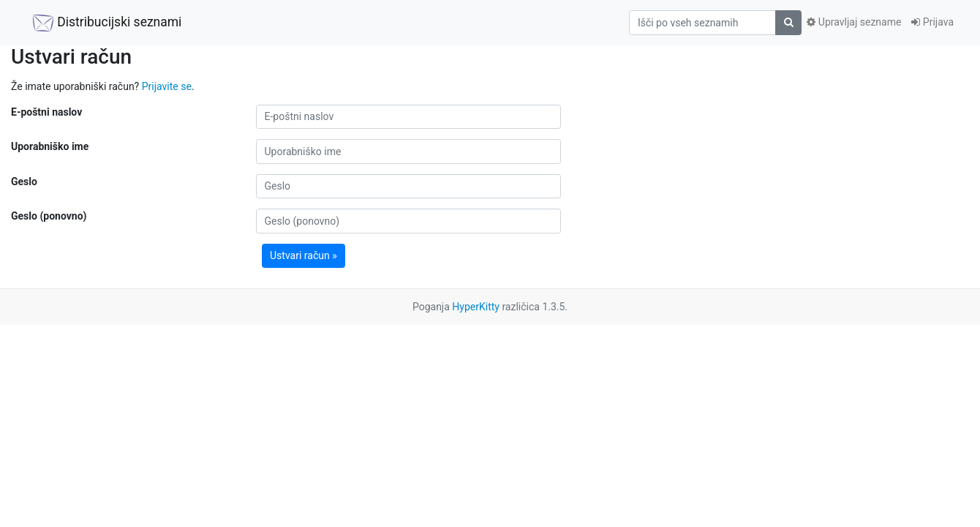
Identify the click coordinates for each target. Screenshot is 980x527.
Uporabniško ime (50, 146)
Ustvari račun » (304, 255)
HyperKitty (476, 307)
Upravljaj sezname (854, 22)
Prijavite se (167, 86)
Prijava (932, 22)
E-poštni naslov (46, 112)
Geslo (24, 182)
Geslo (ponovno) (49, 216)
